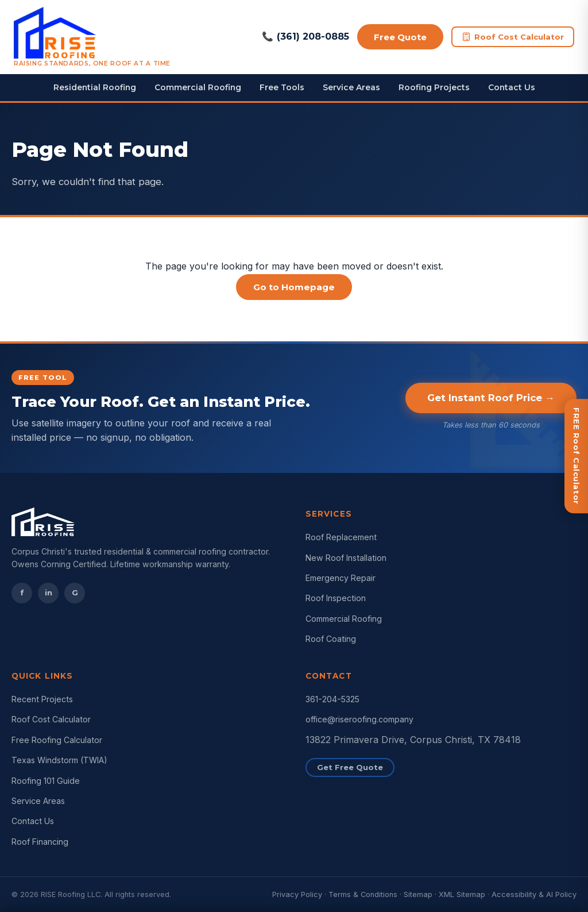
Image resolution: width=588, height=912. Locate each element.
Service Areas (351, 87)
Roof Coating (331, 639)
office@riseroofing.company (359, 719)
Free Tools (282, 87)
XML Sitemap (462, 894)
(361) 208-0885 (302, 37)
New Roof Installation (346, 558)
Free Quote (399, 37)
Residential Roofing (95, 87)
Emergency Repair (341, 578)
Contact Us (512, 87)
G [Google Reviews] (75, 592)
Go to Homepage (294, 287)
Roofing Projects (434, 87)
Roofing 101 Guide (46, 781)
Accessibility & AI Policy (534, 894)
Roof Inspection (336, 598)
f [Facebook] (22, 592)
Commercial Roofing (198, 87)
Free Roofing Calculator (57, 740)
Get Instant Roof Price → (491, 398)
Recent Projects (42, 699)
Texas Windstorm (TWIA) (59, 760)
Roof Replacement (341, 537)
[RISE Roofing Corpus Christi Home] (92, 37)
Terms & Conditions (363, 894)
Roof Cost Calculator (513, 37)
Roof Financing (40, 842)
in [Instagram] (49, 592)
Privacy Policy (297, 894)
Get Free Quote (350, 767)
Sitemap (418, 894)
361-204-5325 (332, 699)
